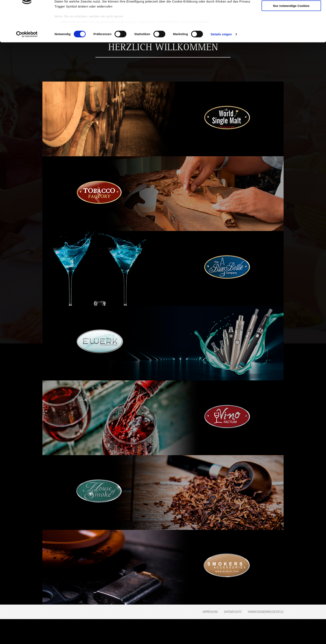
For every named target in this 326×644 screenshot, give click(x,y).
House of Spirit (164, 632)
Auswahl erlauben (291, 23)
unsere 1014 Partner (83, 15)
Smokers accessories (275, 632)
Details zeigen (221, 63)
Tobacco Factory (81, 632)
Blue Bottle (109, 632)
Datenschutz (233, 612)
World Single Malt (54, 632)
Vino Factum (220, 632)
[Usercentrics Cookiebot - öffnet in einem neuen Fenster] (27, 63)
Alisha (137, 632)
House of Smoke (247, 632)
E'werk (192, 632)
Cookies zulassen (291, 10)
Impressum (210, 612)
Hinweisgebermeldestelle (266, 612)
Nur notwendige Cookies (291, 35)
